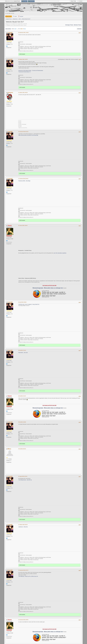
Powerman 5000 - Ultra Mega (24, 181)
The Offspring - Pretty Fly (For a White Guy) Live (28, 576)
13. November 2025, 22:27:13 (23, 570)
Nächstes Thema (77, 25)
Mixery (9, 449)
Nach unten (8, 29)
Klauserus (10, 93)
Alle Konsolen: (23, 54)
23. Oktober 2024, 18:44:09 (23, 93)
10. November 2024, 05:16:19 (23, 132)
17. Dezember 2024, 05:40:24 (23, 179)
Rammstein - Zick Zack (23, 353)
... (17, 29)
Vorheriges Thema (69, 25)
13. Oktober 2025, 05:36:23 (23, 525)
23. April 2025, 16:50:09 (22, 302)
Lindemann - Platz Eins (23, 527)
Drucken (79, 29)
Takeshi (10, 226)
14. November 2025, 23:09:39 (23, 620)
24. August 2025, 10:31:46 (23, 476)
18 (24, 29)
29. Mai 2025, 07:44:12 (22, 350)
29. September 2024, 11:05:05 (23, 32)
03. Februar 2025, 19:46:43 (23, 225)
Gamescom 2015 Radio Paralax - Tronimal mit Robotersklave (31, 70)
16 (20, 29)
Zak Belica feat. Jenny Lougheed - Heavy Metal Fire (29, 304)
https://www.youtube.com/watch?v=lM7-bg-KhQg (28, 135)
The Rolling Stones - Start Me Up (25, 480)
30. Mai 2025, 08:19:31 (22, 449)
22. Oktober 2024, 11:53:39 (23, 59)
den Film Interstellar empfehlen (60, 253)
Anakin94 (10, 33)
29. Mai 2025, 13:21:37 (22, 396)
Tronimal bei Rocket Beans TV (25, 72)
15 (18, 29)
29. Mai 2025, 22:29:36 (22, 422)
